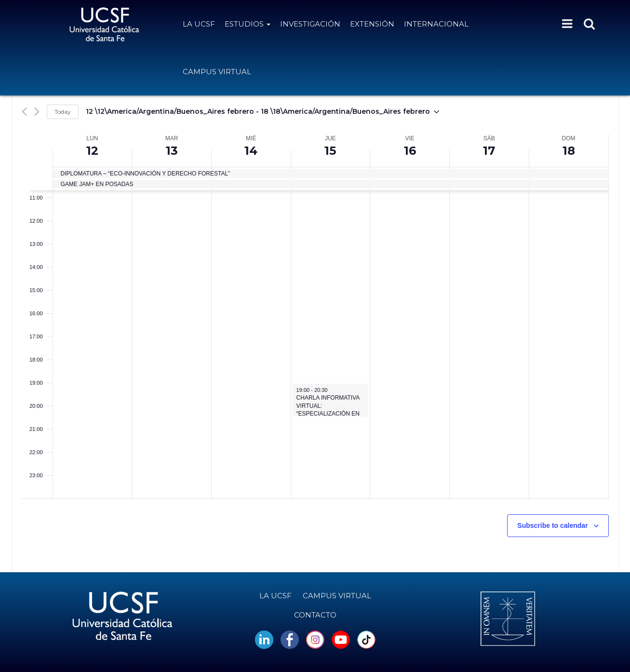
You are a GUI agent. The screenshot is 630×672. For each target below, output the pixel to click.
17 (489, 151)
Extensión (372, 24)
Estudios (248, 24)
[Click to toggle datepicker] (262, 112)
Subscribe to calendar (552, 525)
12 (92, 151)
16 (410, 151)
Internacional (436, 24)
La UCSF (199, 24)
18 (569, 151)
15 (330, 151)
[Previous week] (24, 112)
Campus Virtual (217, 72)
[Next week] (37, 112)
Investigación (310, 24)
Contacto (315, 615)
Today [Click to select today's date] (63, 112)
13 (172, 151)
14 (251, 151)
